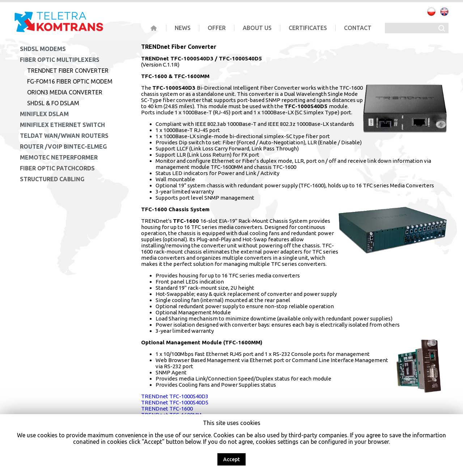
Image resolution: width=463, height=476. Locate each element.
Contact (358, 28)
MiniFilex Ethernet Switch (62, 125)
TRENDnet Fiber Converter (68, 71)
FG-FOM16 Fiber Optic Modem (70, 81)
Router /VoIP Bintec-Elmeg (63, 146)
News (183, 28)
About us (257, 28)
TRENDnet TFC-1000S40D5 (175, 402)
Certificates (308, 28)
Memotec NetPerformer (59, 157)
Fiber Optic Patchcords (57, 168)
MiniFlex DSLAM (44, 114)
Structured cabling (52, 179)
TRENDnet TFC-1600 (167, 409)
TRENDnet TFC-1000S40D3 (175, 396)
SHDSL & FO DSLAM (53, 103)
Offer (217, 28)
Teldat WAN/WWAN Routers (64, 136)
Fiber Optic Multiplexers (60, 60)
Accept (231, 459)
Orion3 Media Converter (65, 92)
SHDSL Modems (43, 49)
